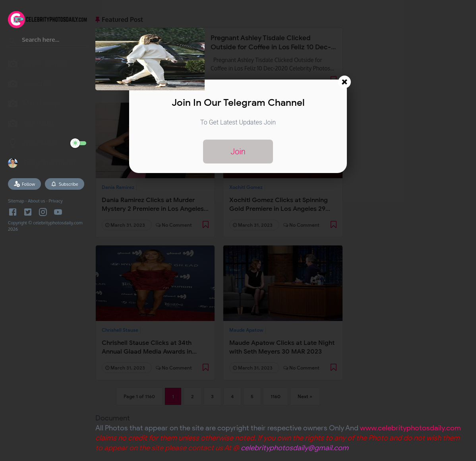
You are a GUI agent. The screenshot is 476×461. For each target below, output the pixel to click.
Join (238, 152)
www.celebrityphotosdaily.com (410, 428)
